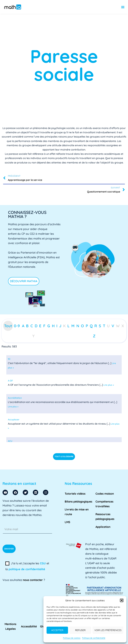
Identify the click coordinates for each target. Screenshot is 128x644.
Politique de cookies (72, 638)
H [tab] (53, 326)
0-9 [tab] (17, 326)
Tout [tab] (8, 326)
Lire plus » (109, 385)
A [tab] (23, 326)
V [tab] (113, 326)
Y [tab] (33, 336)
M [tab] (73, 326)
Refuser (80, 630)
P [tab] (87, 326)
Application (103, 527)
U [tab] (108, 326)
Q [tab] (91, 326)
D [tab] (36, 326)
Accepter (57, 630)
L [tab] (68, 326)
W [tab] (118, 326)
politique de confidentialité (27, 569)
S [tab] (100, 326)
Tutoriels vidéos (75, 494)
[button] (122, 600)
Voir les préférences (108, 630)
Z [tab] (94, 336)
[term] (9, 359)
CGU (43, 563)
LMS (67, 522)
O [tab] (82, 326)
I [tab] (57, 326)
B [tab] (27, 326)
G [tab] (49, 326)
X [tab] (123, 326)
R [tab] (96, 326)
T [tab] (104, 326)
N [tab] (78, 326)
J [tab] (60, 326)
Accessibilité (29, 626)
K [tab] (64, 326)
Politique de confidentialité (94, 638)
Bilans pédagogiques (78, 501)
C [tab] (32, 326)
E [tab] (40, 326)
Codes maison (105, 494)
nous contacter (33, 580)
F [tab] (44, 326)
